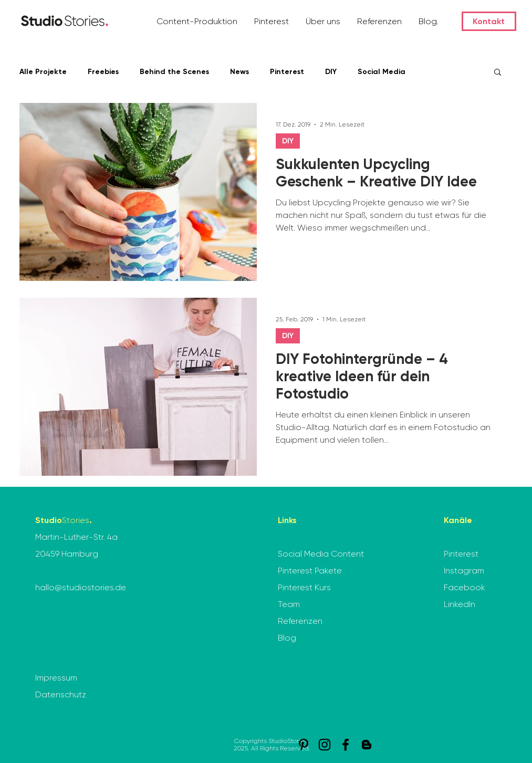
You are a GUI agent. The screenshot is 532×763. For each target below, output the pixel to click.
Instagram (464, 571)
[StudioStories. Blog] (367, 745)
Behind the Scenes (174, 72)
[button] (197, 21)
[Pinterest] (304, 745)
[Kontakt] (489, 21)
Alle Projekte (43, 72)
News (239, 72)
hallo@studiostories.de (81, 587)
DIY (331, 72)
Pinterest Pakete (310, 571)
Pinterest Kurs (304, 587)
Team (289, 604)
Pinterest (287, 72)
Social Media (382, 72)
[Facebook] (346, 745)
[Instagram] (325, 745)
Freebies (103, 72)
